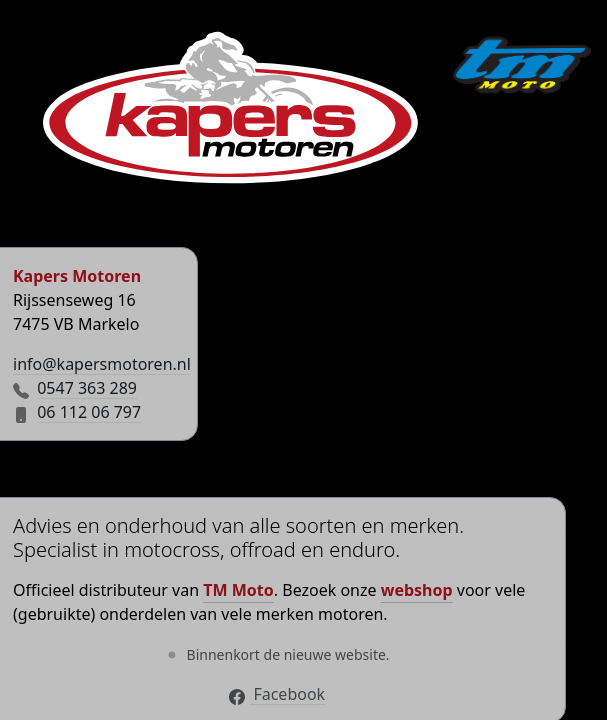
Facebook (277, 694)
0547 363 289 (87, 388)
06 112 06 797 (89, 412)
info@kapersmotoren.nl (102, 364)
